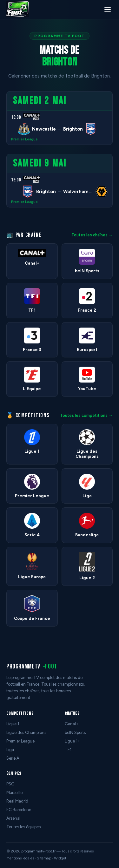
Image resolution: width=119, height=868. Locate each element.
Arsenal (13, 818)
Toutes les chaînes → (92, 235)
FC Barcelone (19, 810)
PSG (10, 784)
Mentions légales (20, 858)
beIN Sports (75, 732)
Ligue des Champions (26, 732)
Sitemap (44, 858)
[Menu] (108, 10)
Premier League (24, 139)
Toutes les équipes (23, 827)
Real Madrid (17, 801)
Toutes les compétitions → (86, 415)
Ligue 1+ (73, 741)
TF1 (68, 750)
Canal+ (72, 724)
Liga (10, 750)
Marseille (14, 793)
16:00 (16, 117)
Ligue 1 (13, 724)
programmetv (32, 666)
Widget (60, 858)
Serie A (13, 758)
